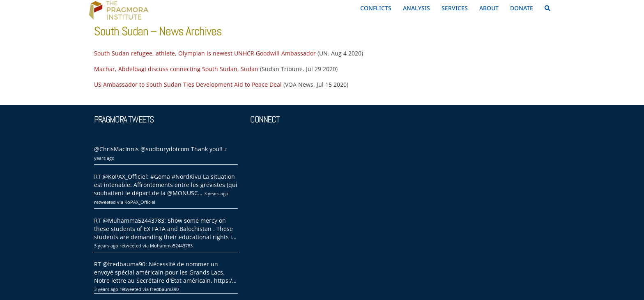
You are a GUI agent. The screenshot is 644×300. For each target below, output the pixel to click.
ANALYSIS (416, 8)
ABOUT (489, 8)
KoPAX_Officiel (140, 202)
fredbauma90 (164, 289)
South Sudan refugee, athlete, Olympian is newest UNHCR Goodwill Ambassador (205, 53)
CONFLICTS (376, 8)
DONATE (522, 8)
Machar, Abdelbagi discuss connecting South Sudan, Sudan (176, 69)
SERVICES (455, 8)
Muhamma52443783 (171, 246)
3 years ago (216, 193)
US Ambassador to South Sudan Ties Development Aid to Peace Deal (188, 84)
